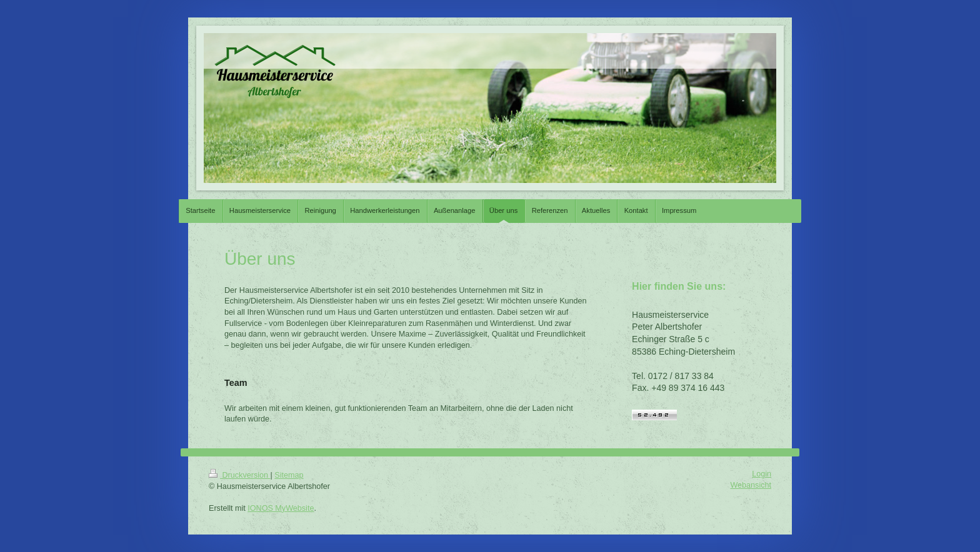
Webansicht (751, 485)
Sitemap (289, 475)
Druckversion (239, 475)
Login (762, 474)
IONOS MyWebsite (281, 508)
